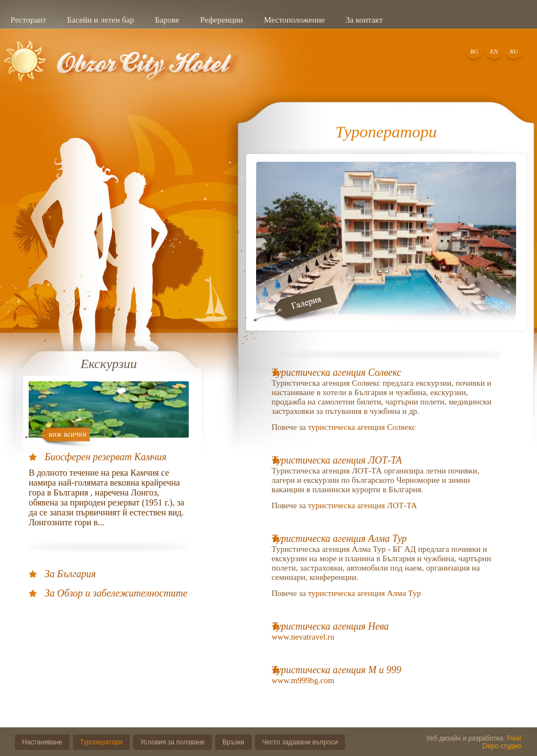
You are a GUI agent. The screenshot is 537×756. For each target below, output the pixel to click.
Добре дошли (123, 68)
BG (474, 51)
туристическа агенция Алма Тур (365, 593)
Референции (222, 20)
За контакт (364, 20)
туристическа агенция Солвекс (362, 427)
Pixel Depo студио (502, 742)
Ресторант (28, 20)
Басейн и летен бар (100, 20)
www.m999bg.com (303, 680)
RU (514, 51)
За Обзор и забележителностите (116, 593)
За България (70, 574)
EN (494, 51)
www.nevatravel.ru (304, 637)
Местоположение (294, 20)
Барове (167, 20)
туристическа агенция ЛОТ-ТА (363, 505)
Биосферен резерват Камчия (106, 457)
